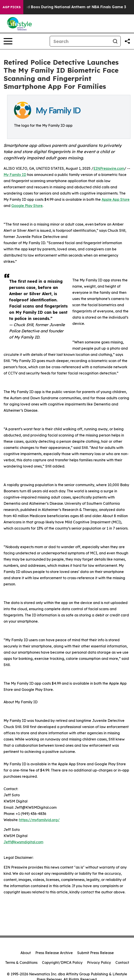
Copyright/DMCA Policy (62, 962)
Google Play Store (27, 206)
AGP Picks (12, 7)
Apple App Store (116, 199)
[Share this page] (127, 41)
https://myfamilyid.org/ (39, 820)
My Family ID (15, 175)
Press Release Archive (54, 953)
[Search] (80, 41)
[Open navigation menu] (8, 41)
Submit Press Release (96, 953)
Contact (122, 962)
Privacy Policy (99, 962)
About (26, 953)
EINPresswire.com (109, 168)
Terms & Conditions (21, 962)
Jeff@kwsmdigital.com (23, 842)
